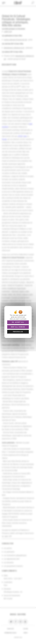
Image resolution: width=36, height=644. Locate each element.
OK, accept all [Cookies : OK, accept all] (18, 322)
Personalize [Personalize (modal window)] (18, 332)
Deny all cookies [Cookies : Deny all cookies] (18, 327)
